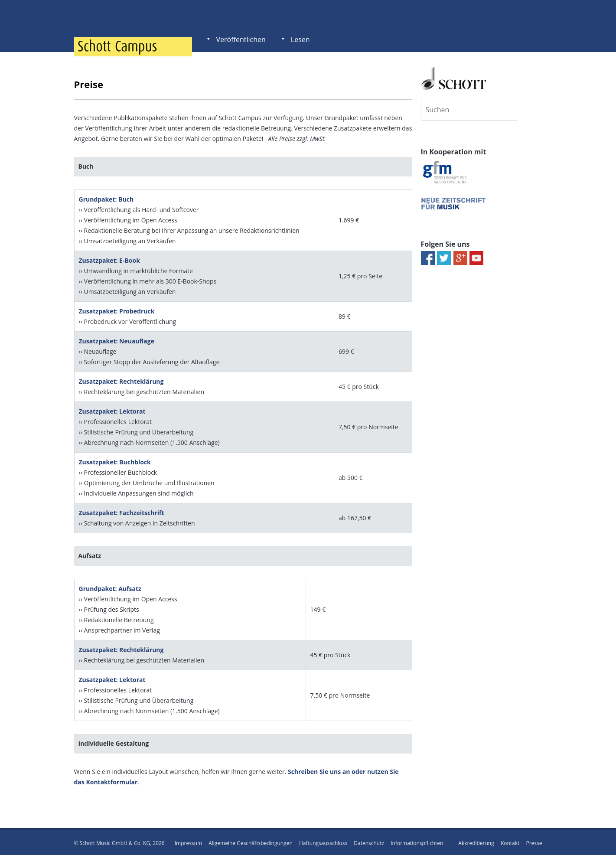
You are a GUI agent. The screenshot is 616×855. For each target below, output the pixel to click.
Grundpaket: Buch (106, 199)
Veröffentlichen (241, 39)
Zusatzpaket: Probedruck (117, 311)
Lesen (300, 39)
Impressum (188, 842)
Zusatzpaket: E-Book (109, 260)
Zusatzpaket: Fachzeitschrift (122, 512)
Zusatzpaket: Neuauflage (117, 341)
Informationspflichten (417, 842)
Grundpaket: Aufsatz (110, 588)
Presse (534, 842)
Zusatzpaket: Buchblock (115, 462)
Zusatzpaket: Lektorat (112, 411)
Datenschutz (369, 842)
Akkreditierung (476, 842)
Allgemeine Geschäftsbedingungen (251, 842)
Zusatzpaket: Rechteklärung (121, 381)
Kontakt (510, 842)
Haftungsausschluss (323, 842)
